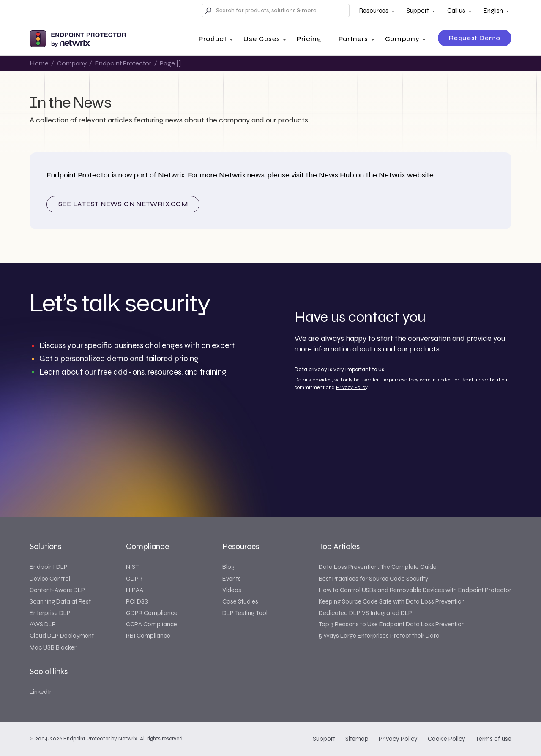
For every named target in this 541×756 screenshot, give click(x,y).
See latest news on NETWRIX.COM (123, 204)
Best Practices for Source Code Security (373, 579)
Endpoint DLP (49, 567)
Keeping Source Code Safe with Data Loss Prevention (392, 601)
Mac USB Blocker (53, 647)
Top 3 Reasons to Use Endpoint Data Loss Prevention (392, 624)
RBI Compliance (148, 636)
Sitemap (357, 739)
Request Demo (475, 38)
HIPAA (135, 590)
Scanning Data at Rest (60, 601)
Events (232, 579)
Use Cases (262, 39)
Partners (353, 39)
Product (213, 39)
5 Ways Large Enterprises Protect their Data (379, 636)
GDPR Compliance (152, 613)
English (493, 11)
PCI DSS (137, 601)
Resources (374, 11)
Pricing (309, 39)
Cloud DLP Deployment (62, 636)
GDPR (134, 579)
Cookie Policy (447, 739)
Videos (232, 590)
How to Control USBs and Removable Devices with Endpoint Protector (415, 590)
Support (418, 11)
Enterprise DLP (50, 613)
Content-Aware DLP (57, 590)
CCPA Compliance (152, 624)
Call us (456, 11)
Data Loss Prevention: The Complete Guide (378, 567)
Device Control (50, 579)
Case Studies (240, 601)
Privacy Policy (352, 387)
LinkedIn (41, 692)
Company (402, 39)
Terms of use (493, 739)
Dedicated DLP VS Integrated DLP (365, 613)
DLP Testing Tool (245, 613)
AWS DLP (43, 624)
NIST (132, 567)
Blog (228, 567)
